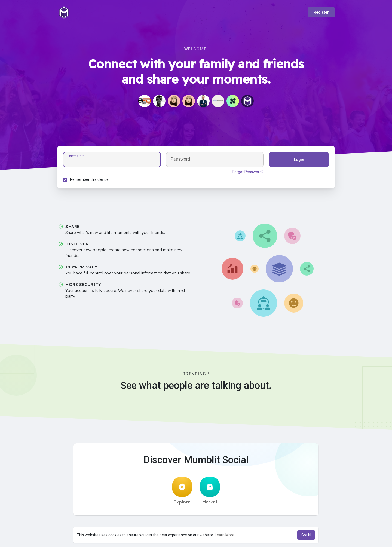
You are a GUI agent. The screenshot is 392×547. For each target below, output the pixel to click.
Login (298, 160)
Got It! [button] (306, 535)
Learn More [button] (225, 535)
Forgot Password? (247, 173)
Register (321, 12)
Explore (182, 492)
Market (210, 492)
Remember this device (90, 180)
